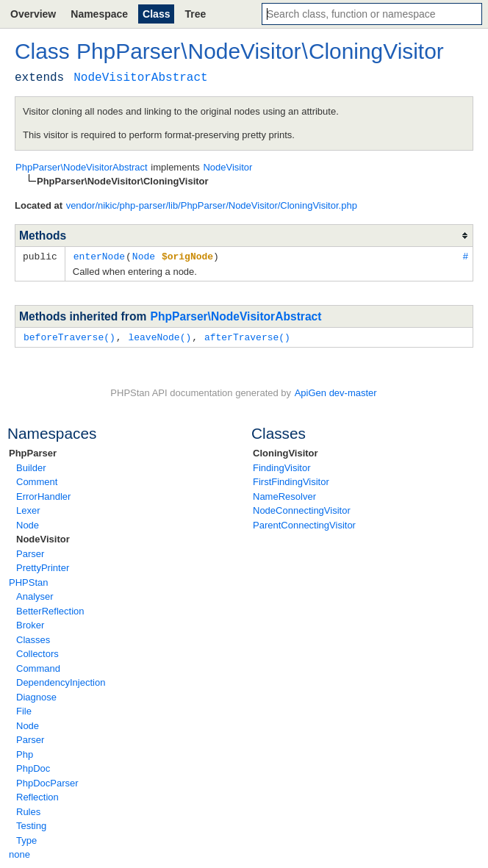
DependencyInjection (61, 681)
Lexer (28, 509)
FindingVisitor (282, 466)
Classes (33, 638)
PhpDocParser (47, 782)
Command (38, 667)
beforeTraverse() (69, 336)
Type (26, 839)
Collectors (37, 652)
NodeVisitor (43, 538)
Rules (28, 810)
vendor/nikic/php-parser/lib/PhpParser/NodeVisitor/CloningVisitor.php (212, 205)
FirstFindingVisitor (291, 480)
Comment (37, 480)
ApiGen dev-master (336, 391)
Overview (33, 14)
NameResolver (284, 495)
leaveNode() (159, 336)
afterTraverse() (247, 336)
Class (156, 14)
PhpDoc (33, 767)
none (19, 853)
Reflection (37, 796)
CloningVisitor (286, 452)
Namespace (99, 14)
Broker (30, 624)
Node (28, 524)
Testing (31, 824)
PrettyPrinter (43, 566)
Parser (30, 552)
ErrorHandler (43, 495)
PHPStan (28, 581)
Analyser (35, 595)
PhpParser (33, 452)
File (24, 710)
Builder (31, 466)
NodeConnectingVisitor (302, 509)
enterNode (99, 256)
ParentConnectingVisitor (304, 524)
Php (25, 753)
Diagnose (36, 696)
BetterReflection (50, 610)
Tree (195, 14)
